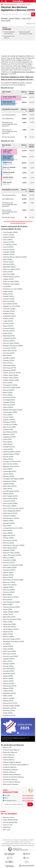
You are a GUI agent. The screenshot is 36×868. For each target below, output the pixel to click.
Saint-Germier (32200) (10, 464)
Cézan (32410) (7, 489)
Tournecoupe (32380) (10, 412)
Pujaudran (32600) (9, 252)
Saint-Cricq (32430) (9, 397)
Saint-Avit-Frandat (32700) (11, 639)
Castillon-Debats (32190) (11, 380)
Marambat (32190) (9, 336)
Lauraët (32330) (8, 429)
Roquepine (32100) (9, 715)
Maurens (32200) (8, 390)
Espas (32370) (26, 18)
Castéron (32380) (8, 698)
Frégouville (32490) (9, 365)
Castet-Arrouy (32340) (10, 513)
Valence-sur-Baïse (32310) (11, 269)
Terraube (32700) (8, 360)
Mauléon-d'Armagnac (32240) (13, 410)
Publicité (31, 840)
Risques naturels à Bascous (12, 775)
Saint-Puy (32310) (9, 301)
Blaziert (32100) (8, 577)
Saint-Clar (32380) (9, 274)
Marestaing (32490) (9, 370)
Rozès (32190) (7, 609)
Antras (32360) (8, 713)
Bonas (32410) (7, 600)
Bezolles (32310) (8, 575)
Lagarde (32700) (8, 587)
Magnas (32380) (8, 688)
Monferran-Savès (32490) (11, 284)
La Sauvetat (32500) (9, 338)
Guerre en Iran (8, 825)
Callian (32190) (8, 696)
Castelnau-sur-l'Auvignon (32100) (14, 545)
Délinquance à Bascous (11, 770)
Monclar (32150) (8, 457)
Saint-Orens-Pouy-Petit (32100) (13, 508)
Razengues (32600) (9, 422)
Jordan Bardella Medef (10, 820)
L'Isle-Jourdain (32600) (10, 232)
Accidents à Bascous (10, 767)
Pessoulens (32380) (9, 560)
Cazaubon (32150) (9, 254)
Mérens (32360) (8, 678)
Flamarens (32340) (9, 570)
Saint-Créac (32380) (9, 651)
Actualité (6, 795)
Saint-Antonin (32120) (10, 540)
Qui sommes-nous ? (8, 840)
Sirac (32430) (7, 526)
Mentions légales (6, 846)
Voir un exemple (28, 795)
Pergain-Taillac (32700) (10, 378)
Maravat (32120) (8, 701)
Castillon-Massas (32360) (11, 454)
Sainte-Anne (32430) (10, 585)
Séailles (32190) (8, 676)
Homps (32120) (8, 614)
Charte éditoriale (24, 840)
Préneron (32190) (9, 592)
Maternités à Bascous (10, 752)
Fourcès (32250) (8, 417)
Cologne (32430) (8, 279)
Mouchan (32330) (9, 353)
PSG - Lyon (7, 830)
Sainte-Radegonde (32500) (12, 511)
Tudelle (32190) (8, 691)
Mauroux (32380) (8, 558)
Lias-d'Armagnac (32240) (11, 491)
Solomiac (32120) (8, 324)
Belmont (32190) (8, 543)
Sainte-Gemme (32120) (11, 597)
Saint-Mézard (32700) (10, 432)
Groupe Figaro (16, 846)
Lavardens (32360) (9, 358)
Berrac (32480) (8, 604)
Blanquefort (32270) (9, 708)
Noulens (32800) (14, 18)
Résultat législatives (11, 4)
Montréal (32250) (8, 264)
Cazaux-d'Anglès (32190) (11, 612)
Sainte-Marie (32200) (10, 351)
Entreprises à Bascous (10, 780)
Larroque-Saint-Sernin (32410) (13, 528)
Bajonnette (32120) (9, 617)
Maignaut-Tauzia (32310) (11, 467)
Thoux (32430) (8, 415)
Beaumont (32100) (9, 582)
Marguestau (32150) (9, 693)
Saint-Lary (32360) (9, 405)
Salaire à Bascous (8, 757)
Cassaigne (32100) (9, 447)
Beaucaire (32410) (9, 434)
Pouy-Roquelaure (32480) (11, 602)
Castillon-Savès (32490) (11, 375)
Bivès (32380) (7, 595)
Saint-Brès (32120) (9, 669)
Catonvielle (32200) (9, 627)
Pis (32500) (7, 644)
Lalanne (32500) (8, 573)
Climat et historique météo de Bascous (16, 765)
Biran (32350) (7, 356)
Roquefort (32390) (9, 402)
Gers (29, 4)
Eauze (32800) (8, 240)
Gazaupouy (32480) (9, 437)
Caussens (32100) (9, 299)
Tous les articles (15, 842)
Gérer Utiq (31, 844)
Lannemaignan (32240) (11, 629)
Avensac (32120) (8, 666)
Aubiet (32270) (8, 272)
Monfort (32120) (8, 319)
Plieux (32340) (8, 531)
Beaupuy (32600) (8, 476)
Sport (5, 798)
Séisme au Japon (9, 817)
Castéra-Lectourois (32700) (12, 373)
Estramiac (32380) (9, 590)
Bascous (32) (7, 747)
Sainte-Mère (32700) (10, 486)
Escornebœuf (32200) (10, 304)
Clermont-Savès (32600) (11, 343)
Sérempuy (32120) (9, 711)
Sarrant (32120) (8, 363)
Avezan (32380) (8, 649)
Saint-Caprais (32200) (10, 548)
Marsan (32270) (8, 326)
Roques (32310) (8, 632)
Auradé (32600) (8, 291)
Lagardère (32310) (9, 659)
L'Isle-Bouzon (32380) (10, 425)
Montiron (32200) (9, 563)
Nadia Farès (7, 827)
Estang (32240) (8, 294)
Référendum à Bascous (11, 784)
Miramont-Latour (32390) (11, 553)
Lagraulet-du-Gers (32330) (11, 306)
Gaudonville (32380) (9, 624)
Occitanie (23, 4)
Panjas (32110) (7, 333)
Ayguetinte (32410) (9, 535)
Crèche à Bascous (9, 755)
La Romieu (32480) (9, 309)
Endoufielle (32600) (9, 316)
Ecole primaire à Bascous (11, 750)
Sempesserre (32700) (10, 385)
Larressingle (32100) (9, 471)
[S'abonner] (18, 804)
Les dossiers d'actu (10, 801)
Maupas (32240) (8, 494)
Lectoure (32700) (8, 242)
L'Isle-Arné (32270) (9, 501)
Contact (8, 842)
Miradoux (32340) (8, 314)
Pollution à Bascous (9, 772)
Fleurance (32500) (9, 237)
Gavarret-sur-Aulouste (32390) (13, 565)
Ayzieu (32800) (8, 533)
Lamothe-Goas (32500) (10, 656)
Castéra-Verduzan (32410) (11, 277)
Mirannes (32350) (9, 683)
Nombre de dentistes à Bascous (13, 777)
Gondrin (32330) (8, 262)
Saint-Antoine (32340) (10, 499)
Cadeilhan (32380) (9, 550)
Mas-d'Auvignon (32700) (11, 518)
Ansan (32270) (8, 661)
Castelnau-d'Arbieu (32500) (12, 452)
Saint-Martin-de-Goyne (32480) (13, 580)
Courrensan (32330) (9, 348)
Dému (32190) (6, 21)
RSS (21, 842)
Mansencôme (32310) (10, 703)
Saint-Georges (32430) (10, 496)
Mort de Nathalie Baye (10, 822)
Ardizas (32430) (8, 459)
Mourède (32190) (8, 671)
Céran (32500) (7, 442)
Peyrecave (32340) (9, 674)
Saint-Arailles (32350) (10, 568)
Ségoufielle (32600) (9, 267)
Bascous (22, 32)
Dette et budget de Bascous (12, 762)
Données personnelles (8, 844)
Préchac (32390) (8, 538)
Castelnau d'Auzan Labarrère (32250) (15, 257)
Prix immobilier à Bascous (12, 782)
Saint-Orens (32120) (9, 654)
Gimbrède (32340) (9, 400)
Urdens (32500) (8, 407)
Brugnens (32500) (9, 420)
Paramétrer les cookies (21, 844)
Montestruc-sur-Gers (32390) (12, 289)
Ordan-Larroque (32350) (11, 282)
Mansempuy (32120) (10, 686)
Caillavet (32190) (8, 521)
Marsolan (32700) (9, 331)
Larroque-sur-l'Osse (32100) (12, 462)
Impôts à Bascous (9, 760)
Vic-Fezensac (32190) (10, 245)
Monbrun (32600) (9, 341)
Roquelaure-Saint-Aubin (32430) (13, 642)
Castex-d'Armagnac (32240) (12, 555)
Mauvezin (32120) (9, 250)
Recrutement (27, 842)
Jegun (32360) (8, 259)
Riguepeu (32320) (9, 523)
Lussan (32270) (8, 449)
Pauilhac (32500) (8, 296)
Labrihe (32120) (8, 474)
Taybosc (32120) (8, 681)
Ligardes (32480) (8, 484)
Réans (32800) (8, 395)
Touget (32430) (8, 321)
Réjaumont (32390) (9, 427)
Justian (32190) (8, 622)
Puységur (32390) (9, 664)
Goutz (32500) (7, 469)
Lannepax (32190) (9, 311)
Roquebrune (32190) (10, 481)
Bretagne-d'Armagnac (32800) (13, 346)
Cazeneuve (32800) (9, 516)
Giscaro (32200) (8, 646)
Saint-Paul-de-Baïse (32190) (12, 619)
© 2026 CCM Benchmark (27, 846)
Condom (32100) (8, 235)
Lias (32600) (7, 287)
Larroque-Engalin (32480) (11, 706)
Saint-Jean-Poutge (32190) (12, 388)
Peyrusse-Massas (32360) (11, 607)
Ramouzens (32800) (10, 506)
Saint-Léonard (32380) (10, 503)
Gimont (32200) (8, 247)
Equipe (16, 840)
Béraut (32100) (8, 393)
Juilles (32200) (8, 444)
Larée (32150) (7, 439)
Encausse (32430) (9, 328)
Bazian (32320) (8, 634)
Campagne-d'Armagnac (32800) (13, 479)
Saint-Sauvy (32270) (9, 368)
